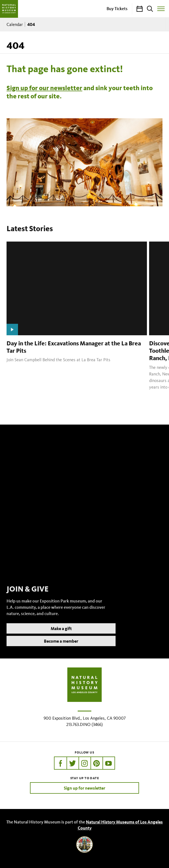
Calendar (15, 24)
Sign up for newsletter (84, 788)
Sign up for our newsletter (44, 88)
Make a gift (61, 635)
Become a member (61, 648)
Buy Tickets (117, 8)
